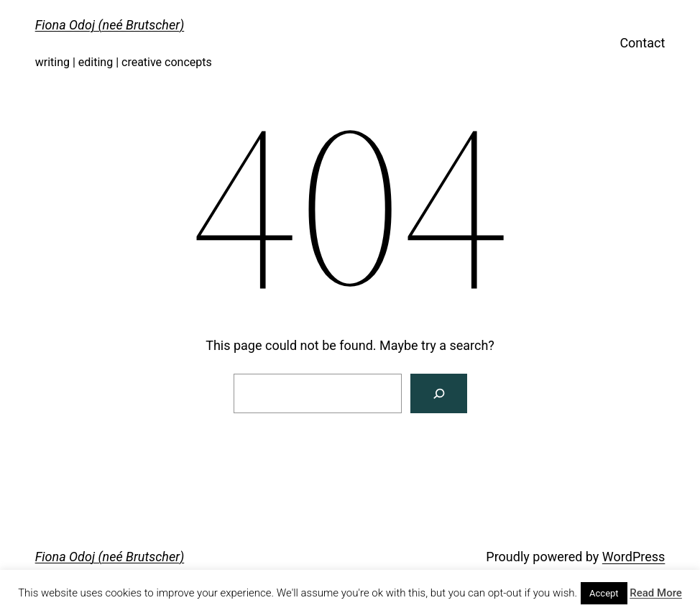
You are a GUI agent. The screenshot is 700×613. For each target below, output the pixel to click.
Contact (642, 43)
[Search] (439, 393)
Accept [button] (604, 593)
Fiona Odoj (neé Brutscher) (110, 25)
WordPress (634, 557)
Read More (656, 593)
